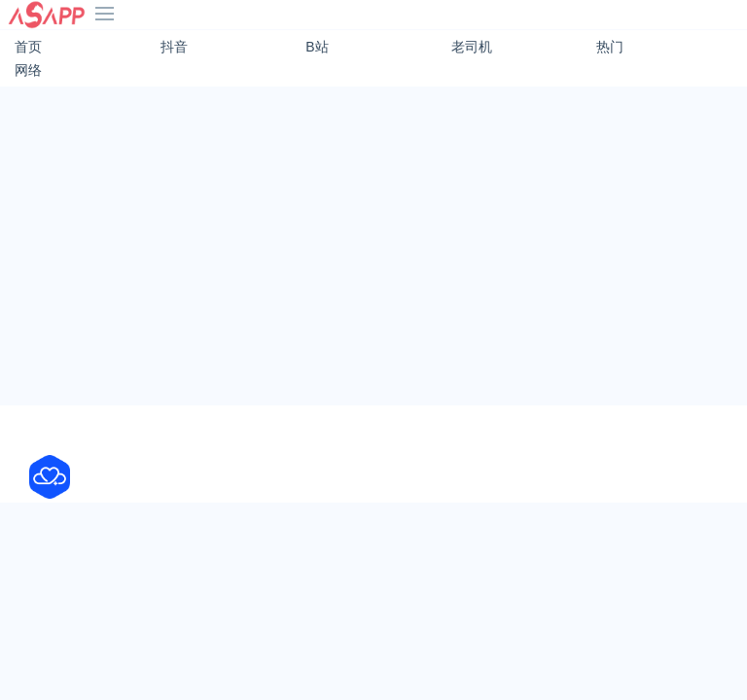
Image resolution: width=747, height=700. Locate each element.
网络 (28, 70)
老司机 (472, 47)
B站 (317, 47)
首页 (28, 47)
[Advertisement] (373, 238)
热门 (610, 47)
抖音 (174, 47)
